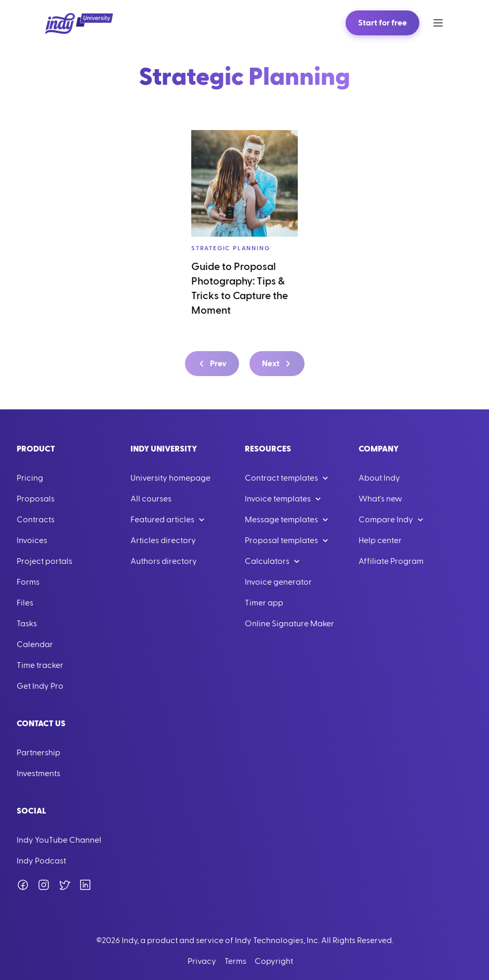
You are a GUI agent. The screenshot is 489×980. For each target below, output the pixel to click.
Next (278, 364)
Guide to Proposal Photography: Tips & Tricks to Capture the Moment (240, 289)
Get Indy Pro (40, 686)
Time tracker (40, 665)
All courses (151, 499)
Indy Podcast (41, 861)
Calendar (35, 644)
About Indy (379, 478)
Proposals (36, 499)
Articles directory (163, 540)
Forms (28, 582)
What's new (380, 499)
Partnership (38, 753)
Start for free (382, 23)
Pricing (30, 478)
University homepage (170, 478)
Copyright (274, 961)
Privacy (202, 961)
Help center (380, 540)
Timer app (264, 603)
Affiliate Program (391, 561)
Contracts (36, 520)
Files (25, 603)
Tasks (27, 624)
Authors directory (164, 561)
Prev (211, 364)
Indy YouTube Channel (59, 840)
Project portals (44, 561)
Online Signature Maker (289, 624)
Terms (235, 961)
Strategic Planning (230, 248)
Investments (38, 773)
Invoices (32, 540)
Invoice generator (278, 582)
